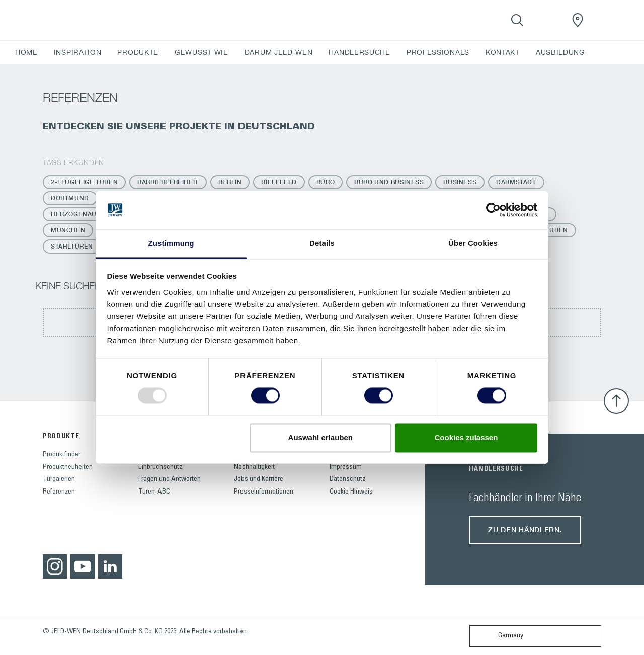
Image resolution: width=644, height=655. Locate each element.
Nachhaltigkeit (254, 467)
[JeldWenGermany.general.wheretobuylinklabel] (578, 20)
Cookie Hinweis (351, 492)
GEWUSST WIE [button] (202, 52)
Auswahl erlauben (320, 437)
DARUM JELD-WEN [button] (279, 52)
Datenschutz (347, 479)
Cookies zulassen (466, 437)
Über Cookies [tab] (473, 243)
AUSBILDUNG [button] (560, 52)
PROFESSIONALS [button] (438, 52)
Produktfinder (62, 455)
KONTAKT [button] (503, 52)
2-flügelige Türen (84, 182)
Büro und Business (389, 182)
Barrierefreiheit (168, 182)
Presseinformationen (264, 492)
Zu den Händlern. (525, 529)
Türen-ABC (154, 492)
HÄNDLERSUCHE (359, 52)
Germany (499, 636)
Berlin (230, 182)
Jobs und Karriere (259, 479)
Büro (326, 182)
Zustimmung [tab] (171, 243)
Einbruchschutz (160, 467)
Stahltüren (72, 246)
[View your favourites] (547, 20)
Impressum (346, 467)
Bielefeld (279, 182)
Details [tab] (322, 243)
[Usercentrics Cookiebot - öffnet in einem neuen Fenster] (493, 210)
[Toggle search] (517, 20)
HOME (26, 52)
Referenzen (59, 492)
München (68, 230)
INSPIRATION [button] (78, 52)
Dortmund (70, 198)
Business (460, 182)
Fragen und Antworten (170, 479)
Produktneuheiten (68, 467)
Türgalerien (59, 479)
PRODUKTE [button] (138, 52)
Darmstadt (516, 182)
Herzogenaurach (83, 214)
